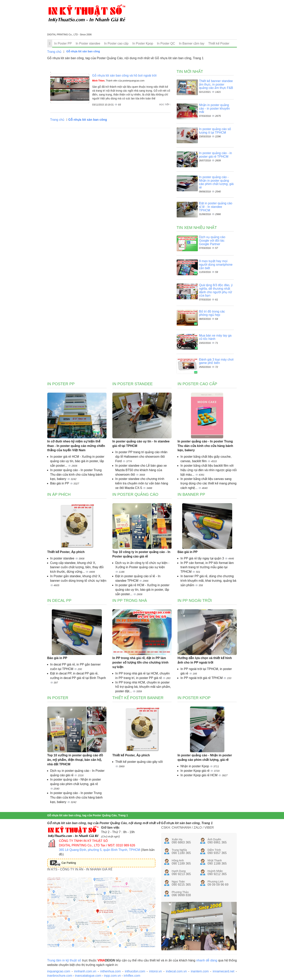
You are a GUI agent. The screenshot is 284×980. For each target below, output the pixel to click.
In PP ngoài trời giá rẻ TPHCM (202, 678)
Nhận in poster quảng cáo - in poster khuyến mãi (214, 108)
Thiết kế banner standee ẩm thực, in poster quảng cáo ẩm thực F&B (216, 84)
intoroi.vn (155, 971)
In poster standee (63, 558)
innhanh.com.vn (85, 971)
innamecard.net (223, 971)
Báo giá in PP (60, 483)
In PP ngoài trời (195, 600)
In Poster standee (88, 43)
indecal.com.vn (176, 971)
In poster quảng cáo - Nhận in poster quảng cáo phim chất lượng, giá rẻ (216, 182)
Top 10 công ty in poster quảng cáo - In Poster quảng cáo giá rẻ (141, 554)
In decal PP (59, 600)
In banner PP (191, 494)
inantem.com (200, 971)
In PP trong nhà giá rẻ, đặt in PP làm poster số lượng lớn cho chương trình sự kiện (140, 662)
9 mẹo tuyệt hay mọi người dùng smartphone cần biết (216, 264)
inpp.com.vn (112, 976)
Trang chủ (54, 52)
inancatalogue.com (88, 976)
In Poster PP (63, 43)
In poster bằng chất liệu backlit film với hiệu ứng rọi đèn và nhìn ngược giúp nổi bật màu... (209, 470)
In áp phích (59, 494)
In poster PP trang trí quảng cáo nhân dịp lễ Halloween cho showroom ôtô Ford (141, 457)
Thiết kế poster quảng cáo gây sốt (139, 762)
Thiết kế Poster (219, 43)
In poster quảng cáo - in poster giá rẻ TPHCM (215, 155)
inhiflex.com (132, 976)
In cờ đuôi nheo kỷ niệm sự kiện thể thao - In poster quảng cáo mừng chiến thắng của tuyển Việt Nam (76, 446)
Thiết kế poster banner (138, 698)
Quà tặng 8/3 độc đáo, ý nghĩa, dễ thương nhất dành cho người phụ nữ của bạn (216, 290)
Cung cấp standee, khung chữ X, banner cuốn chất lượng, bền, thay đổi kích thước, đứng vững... (77, 567)
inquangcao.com (59, 971)
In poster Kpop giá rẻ (195, 771)
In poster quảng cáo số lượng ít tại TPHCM (215, 131)
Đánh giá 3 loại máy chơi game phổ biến (216, 361)
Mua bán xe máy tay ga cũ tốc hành (215, 337)
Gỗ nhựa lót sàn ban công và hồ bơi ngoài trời (124, 75)
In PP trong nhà (130, 600)
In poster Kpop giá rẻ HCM (199, 775)
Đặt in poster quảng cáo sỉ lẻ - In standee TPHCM (216, 207)
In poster (58, 698)
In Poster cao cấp (116, 43)
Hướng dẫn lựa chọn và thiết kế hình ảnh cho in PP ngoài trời (205, 660)
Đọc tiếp (165, 105)
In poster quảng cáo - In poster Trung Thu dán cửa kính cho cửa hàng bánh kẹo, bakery (76, 475)
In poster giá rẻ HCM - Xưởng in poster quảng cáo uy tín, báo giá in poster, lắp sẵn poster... (77, 461)
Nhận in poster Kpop (195, 766)
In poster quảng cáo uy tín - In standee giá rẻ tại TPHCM (141, 444)
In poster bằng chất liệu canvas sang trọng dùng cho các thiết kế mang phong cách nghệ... (208, 483)
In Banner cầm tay (192, 43)
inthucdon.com (135, 971)
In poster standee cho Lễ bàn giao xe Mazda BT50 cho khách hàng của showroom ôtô (141, 470)
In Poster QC (166, 43)
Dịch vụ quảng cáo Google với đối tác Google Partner (212, 240)
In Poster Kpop (143, 43)
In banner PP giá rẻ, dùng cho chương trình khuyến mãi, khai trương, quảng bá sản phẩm (208, 581)
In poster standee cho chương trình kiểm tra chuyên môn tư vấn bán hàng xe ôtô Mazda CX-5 (142, 483)
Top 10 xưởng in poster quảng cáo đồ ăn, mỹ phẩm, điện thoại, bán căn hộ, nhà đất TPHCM (75, 760)
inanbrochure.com (60, 976)
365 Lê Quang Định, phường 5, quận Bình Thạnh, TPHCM (100, 850)
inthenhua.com (111, 971)
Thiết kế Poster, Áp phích (66, 552)
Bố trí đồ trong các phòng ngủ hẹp (212, 313)
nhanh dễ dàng (207, 960)
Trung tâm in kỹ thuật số (64, 960)
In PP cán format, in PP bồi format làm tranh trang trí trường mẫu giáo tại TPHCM (207, 567)
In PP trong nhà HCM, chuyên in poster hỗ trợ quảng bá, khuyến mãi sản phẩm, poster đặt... (143, 687)
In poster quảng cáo (135, 494)
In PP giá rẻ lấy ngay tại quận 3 (203, 558)
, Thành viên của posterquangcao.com (118, 81)
